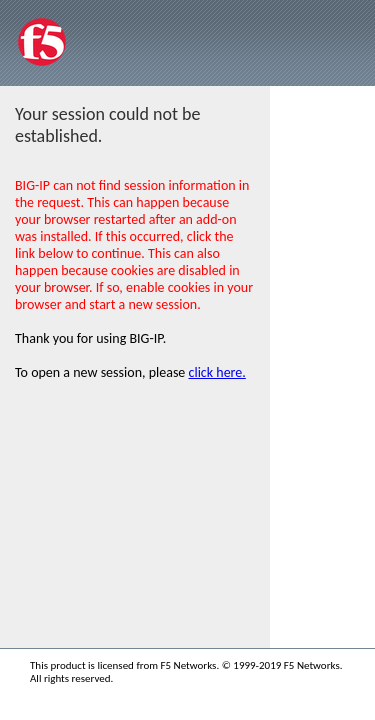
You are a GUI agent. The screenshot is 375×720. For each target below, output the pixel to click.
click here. (217, 372)
